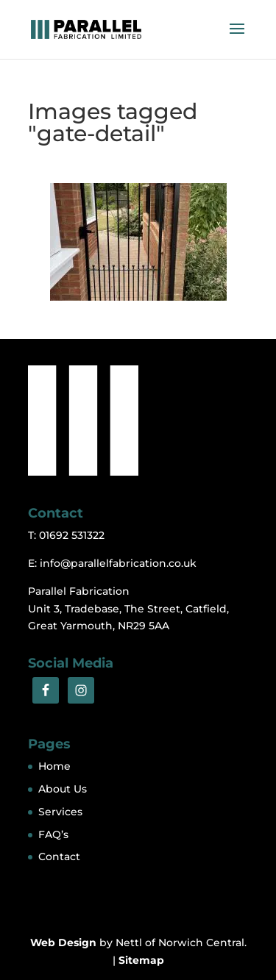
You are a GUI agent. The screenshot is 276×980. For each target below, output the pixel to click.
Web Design (63, 943)
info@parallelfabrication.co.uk (118, 563)
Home (54, 766)
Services (60, 812)
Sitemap (141, 960)
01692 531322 (72, 535)
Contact (59, 856)
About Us (63, 789)
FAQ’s (53, 834)
